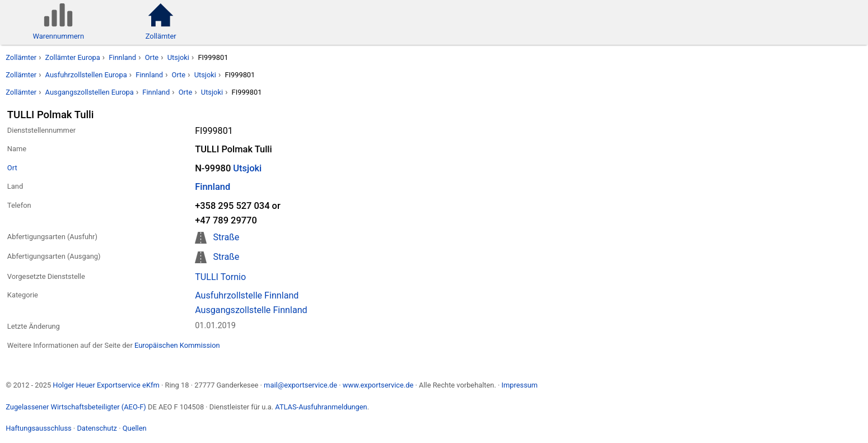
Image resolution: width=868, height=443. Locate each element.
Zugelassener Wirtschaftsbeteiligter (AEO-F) (76, 407)
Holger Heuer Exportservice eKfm (106, 385)
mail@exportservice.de (300, 385)
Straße (226, 237)
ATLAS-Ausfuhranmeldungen (321, 407)
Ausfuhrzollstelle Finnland (247, 295)
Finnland (122, 57)
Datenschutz (97, 428)
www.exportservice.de (378, 385)
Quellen (135, 428)
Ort (12, 168)
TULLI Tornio (220, 277)
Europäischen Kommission (177, 345)
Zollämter (21, 57)
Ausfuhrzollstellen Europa (86, 75)
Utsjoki (178, 57)
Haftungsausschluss (38, 428)
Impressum (519, 385)
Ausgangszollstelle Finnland (251, 310)
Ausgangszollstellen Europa (90, 92)
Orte (152, 57)
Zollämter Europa (73, 57)
